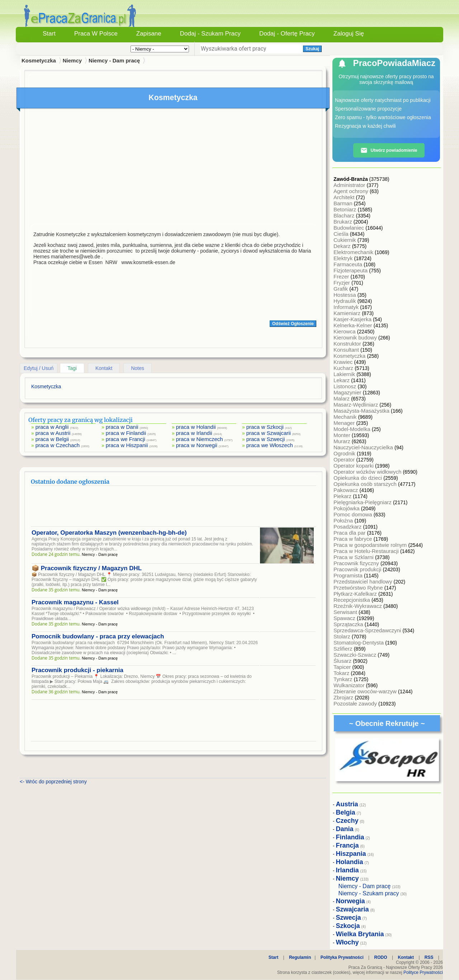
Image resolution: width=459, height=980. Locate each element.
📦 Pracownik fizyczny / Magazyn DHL (87, 568)
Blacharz (345, 215)
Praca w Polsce (96, 34)
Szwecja (349, 918)
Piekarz (343, 496)
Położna (344, 521)
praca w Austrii (53, 433)
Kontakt (104, 368)
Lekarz (342, 380)
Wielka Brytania (360, 934)
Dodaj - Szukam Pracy (210, 34)
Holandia (350, 862)
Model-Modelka (353, 429)
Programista (349, 575)
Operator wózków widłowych (368, 472)
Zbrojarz (344, 697)
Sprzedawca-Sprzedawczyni (368, 630)
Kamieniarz (348, 313)
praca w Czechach (58, 445)
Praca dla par (350, 533)
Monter (343, 435)
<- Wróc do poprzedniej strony (53, 782)
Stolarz (343, 636)
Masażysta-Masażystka (362, 411)
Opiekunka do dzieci (358, 478)
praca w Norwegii (197, 445)
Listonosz (346, 386)
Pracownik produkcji (358, 569)
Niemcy (72, 60)
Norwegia (351, 901)
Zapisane (149, 34)
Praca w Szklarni (354, 557)
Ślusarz (343, 661)
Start (49, 34)
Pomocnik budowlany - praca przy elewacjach (98, 636)
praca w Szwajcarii (269, 433)
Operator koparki (354, 466)
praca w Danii (122, 427)
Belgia (346, 812)
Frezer (342, 276)
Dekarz (343, 246)
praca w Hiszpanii (127, 445)
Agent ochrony (352, 191)
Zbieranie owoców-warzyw (366, 691)
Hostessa (346, 295)
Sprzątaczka (349, 624)
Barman (344, 203)
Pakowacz (347, 490)
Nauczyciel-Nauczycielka (364, 447)
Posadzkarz (348, 527)
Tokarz (342, 673)
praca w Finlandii (126, 433)
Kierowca (345, 331)
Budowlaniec (349, 228)
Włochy (347, 942)
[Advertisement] (174, 168)
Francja (347, 845)
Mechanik (346, 417)
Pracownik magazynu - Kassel (75, 602)
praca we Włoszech (270, 445)
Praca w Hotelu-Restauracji (367, 551)
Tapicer (343, 667)
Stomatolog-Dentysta (359, 643)
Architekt (345, 197)
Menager (345, 423)
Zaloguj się (349, 34)
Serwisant (346, 612)
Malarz (342, 398)
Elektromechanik (354, 252)
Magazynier (348, 392)
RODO (381, 957)
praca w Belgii (52, 439)
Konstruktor (348, 344)
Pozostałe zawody (356, 704)
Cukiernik (346, 240)
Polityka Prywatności (342, 957)
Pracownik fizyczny (357, 563)
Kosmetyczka (350, 356)
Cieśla (342, 234)
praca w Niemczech (200, 439)
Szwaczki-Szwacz (356, 655)
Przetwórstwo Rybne (359, 588)
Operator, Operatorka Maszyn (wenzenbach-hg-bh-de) (109, 533)
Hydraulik (346, 301)
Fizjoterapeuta (351, 270)
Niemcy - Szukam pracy (369, 893)
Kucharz (344, 368)
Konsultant (347, 350)
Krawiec (344, 362)
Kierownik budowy (356, 337)
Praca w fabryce (354, 539)
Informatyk (347, 307)
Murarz (343, 441)
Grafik (341, 289)
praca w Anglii (52, 427)
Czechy (347, 821)
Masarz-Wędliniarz (356, 405)
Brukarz (344, 222)
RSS (429, 957)
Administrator (350, 185)
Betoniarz (346, 209)
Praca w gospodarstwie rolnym (371, 545)
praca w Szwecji (266, 439)
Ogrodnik (345, 453)
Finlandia (350, 837)
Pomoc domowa (354, 514)
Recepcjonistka (352, 600)
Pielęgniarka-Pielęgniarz (363, 502)
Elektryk (344, 258)
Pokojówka (347, 508)
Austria (347, 804)
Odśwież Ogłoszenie (293, 324)
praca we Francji (126, 439)
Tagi (72, 368)
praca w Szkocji (265, 427)
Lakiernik (345, 374)
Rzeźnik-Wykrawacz (358, 606)
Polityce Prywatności (423, 972)
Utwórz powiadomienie (389, 150)
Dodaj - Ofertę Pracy (287, 34)
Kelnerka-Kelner (354, 325)
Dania (345, 829)
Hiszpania (351, 854)
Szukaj (312, 49)
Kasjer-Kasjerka (353, 319)
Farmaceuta (349, 264)
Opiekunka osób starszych (366, 484)
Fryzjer (342, 283)
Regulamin (300, 957)
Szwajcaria (352, 909)
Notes (138, 368)
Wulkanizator (350, 685)
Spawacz (345, 618)
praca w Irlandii (194, 433)
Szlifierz (344, 649)
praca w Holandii (196, 427)
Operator (345, 459)
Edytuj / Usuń (39, 368)
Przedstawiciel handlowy (364, 582)
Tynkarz (344, 679)
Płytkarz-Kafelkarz (356, 594)
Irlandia (347, 870)
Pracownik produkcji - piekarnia (77, 670)
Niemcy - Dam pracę (114, 60)
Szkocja (348, 926)
